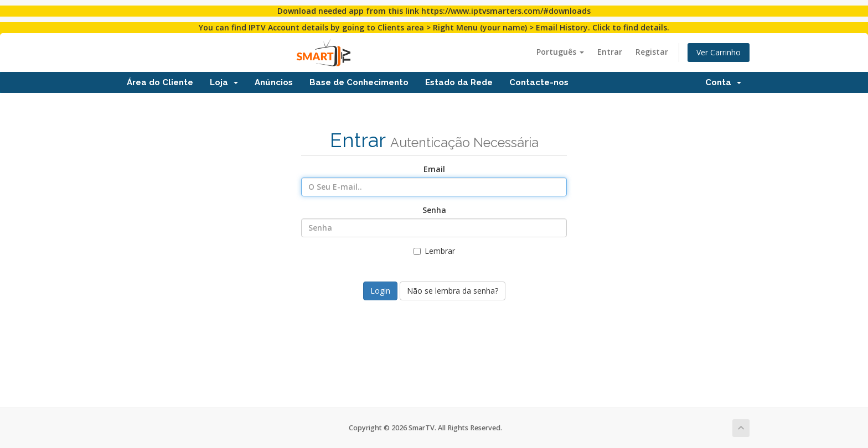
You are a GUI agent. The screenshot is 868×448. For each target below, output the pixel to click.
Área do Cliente (160, 82)
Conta (723, 82)
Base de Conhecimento (359, 82)
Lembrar (434, 251)
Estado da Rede (459, 82)
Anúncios (274, 82)
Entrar (610, 52)
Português (560, 52)
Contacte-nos (539, 82)
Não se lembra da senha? (453, 291)
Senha (434, 210)
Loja (224, 82)
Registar (652, 52)
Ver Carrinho (719, 52)
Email (434, 169)
